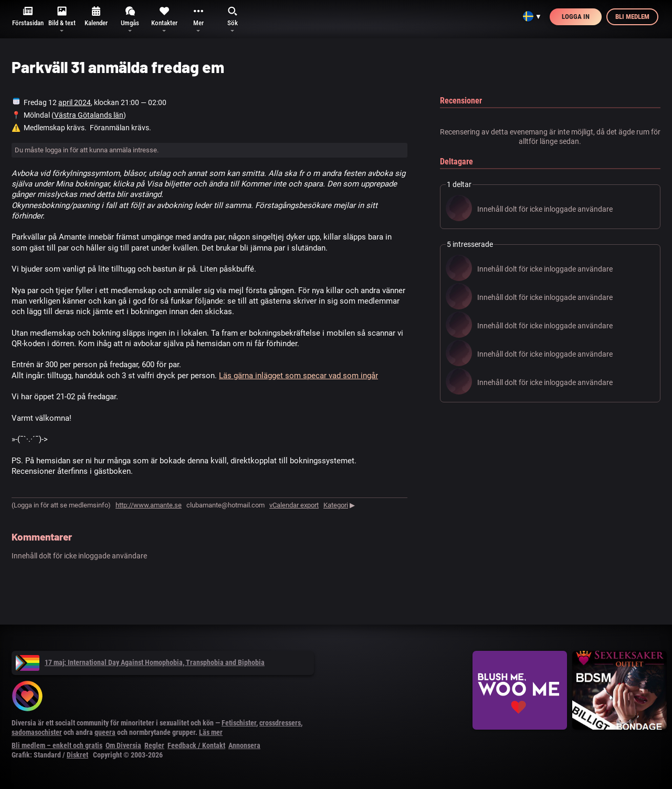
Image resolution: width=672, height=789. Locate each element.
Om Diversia (123, 745)
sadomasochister (37, 732)
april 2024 (75, 102)
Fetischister (239, 723)
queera (105, 732)
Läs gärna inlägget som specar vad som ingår (298, 376)
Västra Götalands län (89, 115)
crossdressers (280, 723)
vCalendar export (294, 505)
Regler (154, 745)
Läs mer (211, 732)
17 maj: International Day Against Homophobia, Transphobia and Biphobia (140, 662)
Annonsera (244, 745)
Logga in (576, 17)
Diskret (77, 755)
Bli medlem (632, 17)
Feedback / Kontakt (196, 745)
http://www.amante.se (149, 505)
